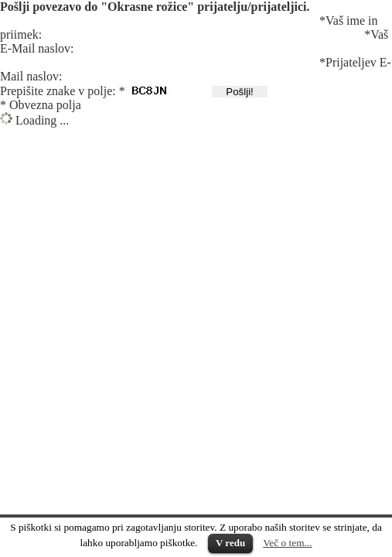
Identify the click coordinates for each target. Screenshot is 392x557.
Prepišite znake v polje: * (63, 91)
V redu (230, 543)
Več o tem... (287, 543)
